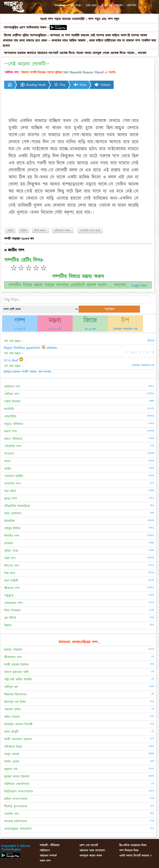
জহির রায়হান (12, 717)
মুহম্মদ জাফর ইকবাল (17, 776)
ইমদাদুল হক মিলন (15, 702)
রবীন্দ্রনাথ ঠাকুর (13, 747)
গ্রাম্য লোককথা (13, 513)
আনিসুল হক (11, 687)
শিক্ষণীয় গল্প (12, 536)
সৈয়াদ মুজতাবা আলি (16, 672)
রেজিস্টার (131, 5)
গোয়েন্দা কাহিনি (14, 476)
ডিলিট (24, 231)
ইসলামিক (9, 521)
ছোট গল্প (10, 558)
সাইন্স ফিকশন (12, 401)
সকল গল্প (45, 861)
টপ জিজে (60, 5)
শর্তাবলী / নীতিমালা (50, 845)
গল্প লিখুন (76, 5)
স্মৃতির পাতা (11, 551)
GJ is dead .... (15, 360)
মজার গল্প (10, 431)
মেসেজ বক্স (107, 5)
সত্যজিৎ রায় (11, 814)
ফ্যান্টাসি (9, 409)
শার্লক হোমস (12, 762)
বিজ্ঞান (8, 625)
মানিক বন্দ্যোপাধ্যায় (16, 799)
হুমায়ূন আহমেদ (13, 650)
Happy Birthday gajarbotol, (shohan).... (32, 348)
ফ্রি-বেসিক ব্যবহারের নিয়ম (133, 845)
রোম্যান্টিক (10, 416)
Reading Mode (33, 85)
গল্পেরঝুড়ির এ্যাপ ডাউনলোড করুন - (27, 27)
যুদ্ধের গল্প (11, 498)
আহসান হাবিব (12, 709)
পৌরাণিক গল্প (13, 446)
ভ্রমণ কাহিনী (11, 581)
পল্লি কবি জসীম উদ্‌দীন (18, 679)
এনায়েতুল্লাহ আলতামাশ (18, 829)
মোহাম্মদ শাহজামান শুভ (125, 329)
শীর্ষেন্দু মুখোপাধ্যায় (16, 806)
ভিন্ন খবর (10, 573)
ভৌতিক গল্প (12, 394)
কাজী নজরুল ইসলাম (16, 665)
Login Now (139, 285)
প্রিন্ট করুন (40, 231)
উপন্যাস (9, 454)
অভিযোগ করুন (63, 231)
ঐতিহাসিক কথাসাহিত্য (17, 506)
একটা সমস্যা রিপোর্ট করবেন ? (135, 856)
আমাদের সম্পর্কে (48, 856)
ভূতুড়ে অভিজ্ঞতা (14, 424)
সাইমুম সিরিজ (12, 528)
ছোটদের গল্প (12, 387)
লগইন (120, 5)
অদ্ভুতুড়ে (9, 595)
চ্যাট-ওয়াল (91, 5)
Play (60, 85)
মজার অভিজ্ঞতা (13, 439)
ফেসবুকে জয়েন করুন (91, 856)
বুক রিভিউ (10, 618)
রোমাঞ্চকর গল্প (13, 603)
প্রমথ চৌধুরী (11, 732)
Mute (80, 85)
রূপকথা (9, 543)
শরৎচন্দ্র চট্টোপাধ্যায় (16, 821)
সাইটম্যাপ (45, 850)
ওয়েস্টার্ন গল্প (12, 484)
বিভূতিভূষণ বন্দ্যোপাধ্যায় (19, 791)
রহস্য (7, 461)
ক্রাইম (8, 469)
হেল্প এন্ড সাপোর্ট (89, 845)
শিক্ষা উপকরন (12, 610)
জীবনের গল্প (12, 588)
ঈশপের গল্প (12, 566)
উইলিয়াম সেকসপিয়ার (17, 784)
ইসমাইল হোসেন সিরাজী (18, 724)
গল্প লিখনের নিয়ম (129, 850)
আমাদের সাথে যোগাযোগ (92, 850)
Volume (102, 85)
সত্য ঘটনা (10, 491)
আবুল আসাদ (12, 754)
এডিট (10, 231)
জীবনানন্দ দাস (13, 657)
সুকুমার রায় (11, 769)
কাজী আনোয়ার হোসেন (18, 739)
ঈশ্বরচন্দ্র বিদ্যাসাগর (15, 694)
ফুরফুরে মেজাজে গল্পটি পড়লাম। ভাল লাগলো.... (29, 372)
